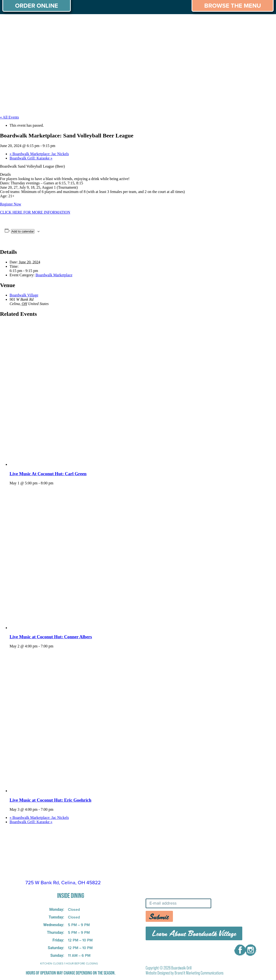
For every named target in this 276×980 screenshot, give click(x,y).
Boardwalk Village (24, 295)
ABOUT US (17, 23)
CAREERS (259, 23)
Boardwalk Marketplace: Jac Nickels (39, 154)
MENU (45, 23)
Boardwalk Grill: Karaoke (31, 158)
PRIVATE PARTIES (80, 23)
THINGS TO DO (222, 23)
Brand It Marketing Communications (199, 973)
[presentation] (81, 464)
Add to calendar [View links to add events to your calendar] (23, 231)
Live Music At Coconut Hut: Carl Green (48, 474)
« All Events (9, 117)
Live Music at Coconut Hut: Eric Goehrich (50, 800)
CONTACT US (255, 34)
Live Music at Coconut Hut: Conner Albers (51, 637)
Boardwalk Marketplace (54, 275)
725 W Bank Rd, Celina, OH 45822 (63, 882)
